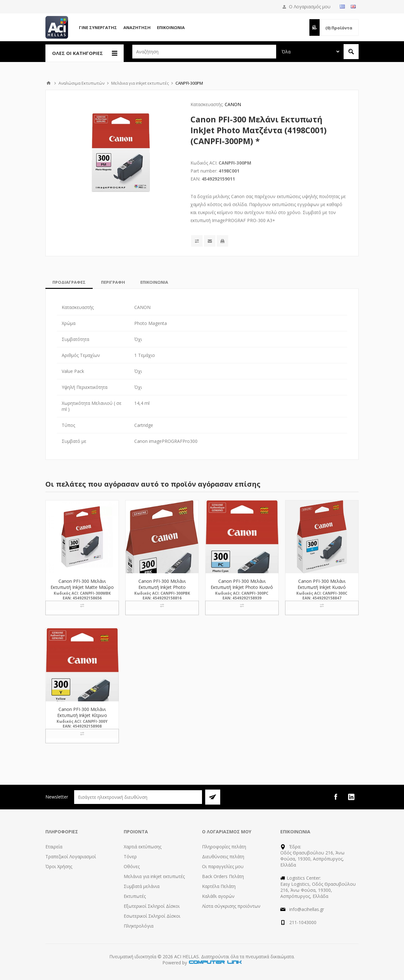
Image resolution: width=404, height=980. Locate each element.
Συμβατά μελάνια (142, 886)
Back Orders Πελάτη (223, 876)
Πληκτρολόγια (139, 926)
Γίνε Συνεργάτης (98, 27)
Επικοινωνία (171, 27)
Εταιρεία (54, 847)
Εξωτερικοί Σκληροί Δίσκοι (152, 906)
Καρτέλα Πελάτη (219, 886)
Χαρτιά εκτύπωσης (143, 847)
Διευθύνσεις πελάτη (223, 857)
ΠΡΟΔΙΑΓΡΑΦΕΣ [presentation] (69, 282)
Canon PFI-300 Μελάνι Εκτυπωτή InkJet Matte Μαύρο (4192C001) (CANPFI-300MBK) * (82, 590)
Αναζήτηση (137, 27)
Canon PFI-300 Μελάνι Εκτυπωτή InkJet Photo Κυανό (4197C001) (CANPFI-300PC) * (242, 587)
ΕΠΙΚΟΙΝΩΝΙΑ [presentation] (154, 282)
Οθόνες (132, 866)
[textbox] (204, 52)
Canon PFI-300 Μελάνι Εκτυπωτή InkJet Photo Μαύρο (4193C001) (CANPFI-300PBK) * (162, 590)
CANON (233, 104)
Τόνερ (130, 857)
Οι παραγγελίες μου (223, 866)
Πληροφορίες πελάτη (224, 847)
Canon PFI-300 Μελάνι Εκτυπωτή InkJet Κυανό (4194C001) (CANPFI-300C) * (322, 587)
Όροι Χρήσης (59, 866)
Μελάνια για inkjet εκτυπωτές (154, 876)
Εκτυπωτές (135, 896)
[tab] (69, 282)
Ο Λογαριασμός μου (310, 7)
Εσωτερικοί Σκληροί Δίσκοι (152, 916)
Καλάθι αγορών (218, 896)
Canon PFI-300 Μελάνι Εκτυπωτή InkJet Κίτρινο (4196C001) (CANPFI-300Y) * (82, 715)
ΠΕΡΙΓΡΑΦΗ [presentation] (113, 282)
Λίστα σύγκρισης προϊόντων (231, 906)
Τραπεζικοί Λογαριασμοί (71, 857)
